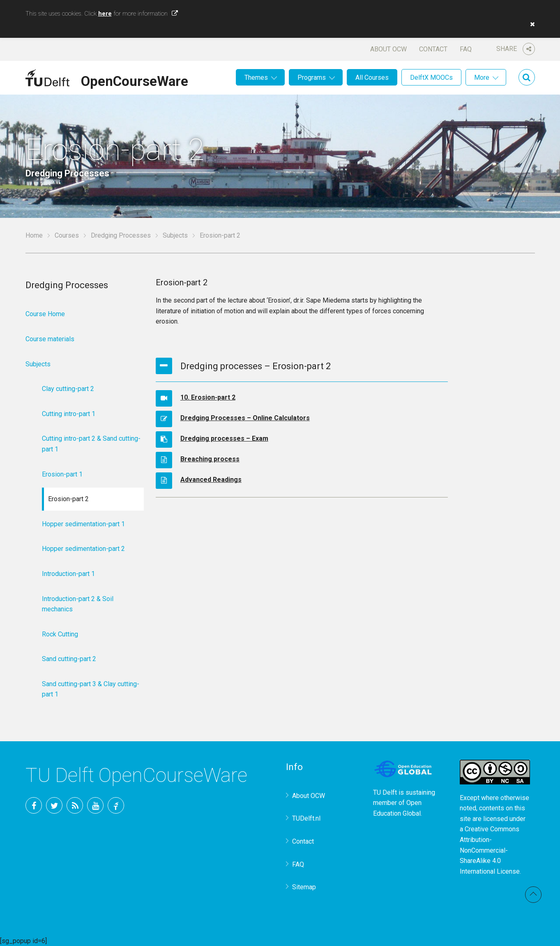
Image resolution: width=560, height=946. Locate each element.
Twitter (54, 805)
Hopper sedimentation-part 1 (83, 524)
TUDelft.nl (306, 818)
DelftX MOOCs (431, 77)
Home (34, 235)
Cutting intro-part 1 (69, 414)
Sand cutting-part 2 (69, 659)
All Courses (372, 77)
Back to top (533, 895)
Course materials (50, 339)
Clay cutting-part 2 (68, 389)
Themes (256, 77)
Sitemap (304, 887)
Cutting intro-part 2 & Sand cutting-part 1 (91, 444)
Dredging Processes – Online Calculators (245, 418)
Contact (433, 49)
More (482, 77)
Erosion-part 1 (62, 474)
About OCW (388, 49)
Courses (67, 235)
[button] (530, 24)
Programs (312, 77)
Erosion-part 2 (68, 499)
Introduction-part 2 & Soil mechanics (78, 604)
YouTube (95, 805)
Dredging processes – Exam (224, 438)
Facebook (34, 805)
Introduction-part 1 (68, 574)
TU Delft (116, 805)
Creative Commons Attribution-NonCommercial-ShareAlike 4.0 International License (490, 850)
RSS (75, 805)
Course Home (45, 314)
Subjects (175, 235)
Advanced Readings (211, 480)
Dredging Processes (121, 235)
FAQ (466, 49)
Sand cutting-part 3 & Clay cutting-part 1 (91, 689)
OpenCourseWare (135, 80)
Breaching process (210, 459)
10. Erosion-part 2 (208, 397)
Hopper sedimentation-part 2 (83, 549)
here (105, 14)
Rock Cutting (60, 634)
